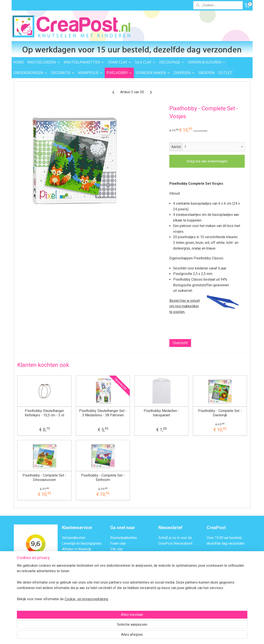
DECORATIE (63, 73)
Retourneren (71, 560)
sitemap (114, 636)
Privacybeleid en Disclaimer (83, 588)
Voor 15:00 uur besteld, (224, 538)
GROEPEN (207, 73)
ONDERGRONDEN (30, 73)
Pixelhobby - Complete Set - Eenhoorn (103, 477)
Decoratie (118, 571)
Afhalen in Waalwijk (77, 549)
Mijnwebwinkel (175, 636)
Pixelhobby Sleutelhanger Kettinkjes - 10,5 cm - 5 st (44, 413)
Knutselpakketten (124, 538)
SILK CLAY (145, 62)
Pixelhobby (119, 583)
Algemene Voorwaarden (80, 583)
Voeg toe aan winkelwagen (207, 161)
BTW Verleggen (74, 571)
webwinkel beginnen (138, 636)
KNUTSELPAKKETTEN (84, 62)
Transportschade (75, 566)
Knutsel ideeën (122, 605)
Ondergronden (121, 566)
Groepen (117, 616)
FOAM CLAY (120, 62)
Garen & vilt (119, 588)
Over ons (69, 577)
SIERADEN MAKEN (153, 73)
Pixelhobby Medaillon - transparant (161, 413)
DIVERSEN (184, 73)
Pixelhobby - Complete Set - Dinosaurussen (44, 477)
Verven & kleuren (123, 560)
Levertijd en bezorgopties (82, 543)
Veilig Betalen (73, 555)
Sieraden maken (122, 599)
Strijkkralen (119, 594)
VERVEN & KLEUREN (207, 62)
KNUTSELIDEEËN (44, 62)
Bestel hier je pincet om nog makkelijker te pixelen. (184, 306)
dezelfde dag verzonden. (226, 543)
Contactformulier (230, 577)
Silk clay (117, 549)
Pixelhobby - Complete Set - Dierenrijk (220, 413)
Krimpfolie (118, 577)
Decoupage (119, 555)
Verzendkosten (74, 538)
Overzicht (180, 343)
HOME (19, 62)
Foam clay (118, 543)
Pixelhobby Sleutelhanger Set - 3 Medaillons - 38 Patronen (103, 413)
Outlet (115, 611)
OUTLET (225, 73)
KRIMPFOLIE (91, 73)
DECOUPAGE (172, 62)
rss (122, 636)
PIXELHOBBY (119, 73)
